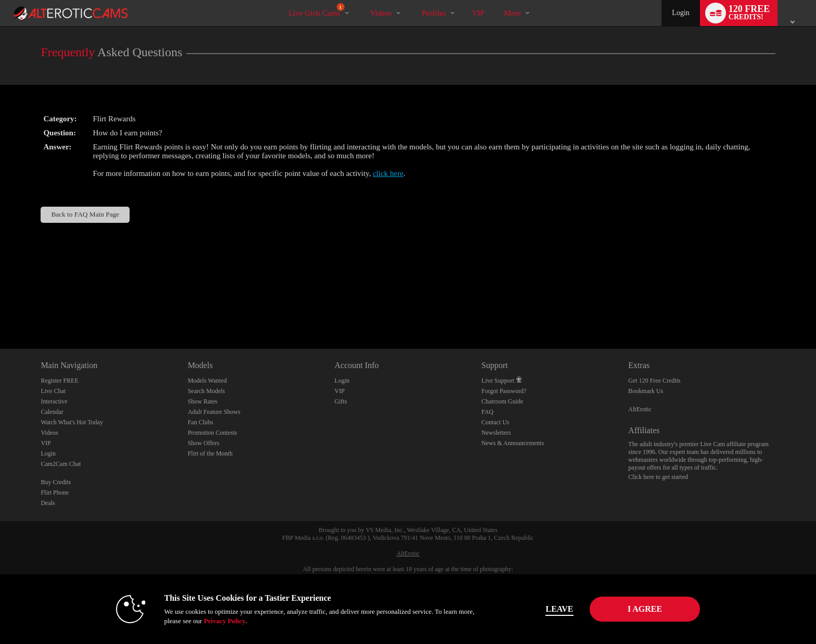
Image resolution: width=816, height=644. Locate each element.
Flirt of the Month (210, 453)
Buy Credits (56, 482)
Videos (381, 13)
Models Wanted (207, 381)
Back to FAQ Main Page (85, 214)
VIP (478, 13)
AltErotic (640, 409)
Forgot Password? (504, 391)
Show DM (0, 310)
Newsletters (496, 433)
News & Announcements (513, 443)
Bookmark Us (646, 391)
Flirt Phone (55, 493)
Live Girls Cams (316, 10)
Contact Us (495, 422)
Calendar (52, 412)
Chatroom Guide (502, 401)
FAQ (487, 412)
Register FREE (59, 381)
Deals (48, 503)
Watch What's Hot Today (72, 422)
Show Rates (203, 401)
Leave (553, 609)
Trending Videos (361, 0)
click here (388, 173)
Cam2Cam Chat (61, 464)
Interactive (54, 401)
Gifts (341, 401)
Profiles (434, 13)
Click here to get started (658, 477)
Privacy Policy (219, 621)
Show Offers (204, 443)
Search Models (207, 391)
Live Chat (53, 391)
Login (680, 13)
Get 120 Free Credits (654, 381)
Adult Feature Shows (214, 412)
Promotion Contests (213, 433)
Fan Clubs (201, 422)
